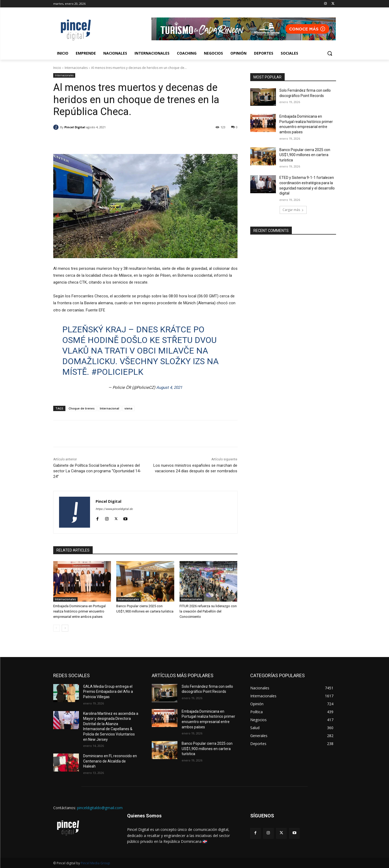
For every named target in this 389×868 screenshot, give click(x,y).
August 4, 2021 (169, 387)
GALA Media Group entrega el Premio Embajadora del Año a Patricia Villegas (108, 692)
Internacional (109, 408)
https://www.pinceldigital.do (114, 509)
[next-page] (65, 628)
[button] (330, 53)
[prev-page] (57, 628)
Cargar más (293, 210)
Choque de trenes (82, 408)
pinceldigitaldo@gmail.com (100, 808)
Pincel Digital (75, 127)
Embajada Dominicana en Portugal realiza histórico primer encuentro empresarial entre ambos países (79, 611)
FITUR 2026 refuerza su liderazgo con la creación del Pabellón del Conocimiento (208, 611)
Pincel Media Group (95, 863)
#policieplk (117, 372)
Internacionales (76, 68)
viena (128, 408)
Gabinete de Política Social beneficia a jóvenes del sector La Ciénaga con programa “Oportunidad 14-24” (97, 471)
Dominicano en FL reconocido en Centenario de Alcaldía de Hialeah (110, 761)
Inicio (57, 68)
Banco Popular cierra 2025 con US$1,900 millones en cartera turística (305, 155)
